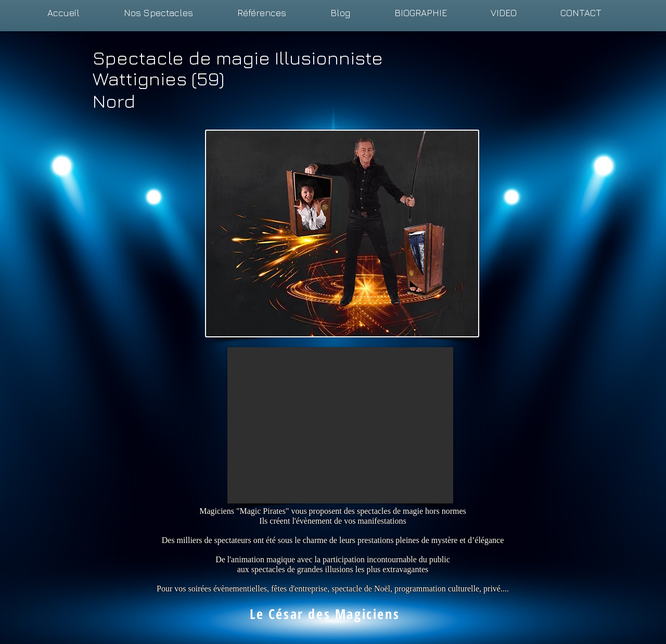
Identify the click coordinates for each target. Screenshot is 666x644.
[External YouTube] (340, 425)
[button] (158, 13)
